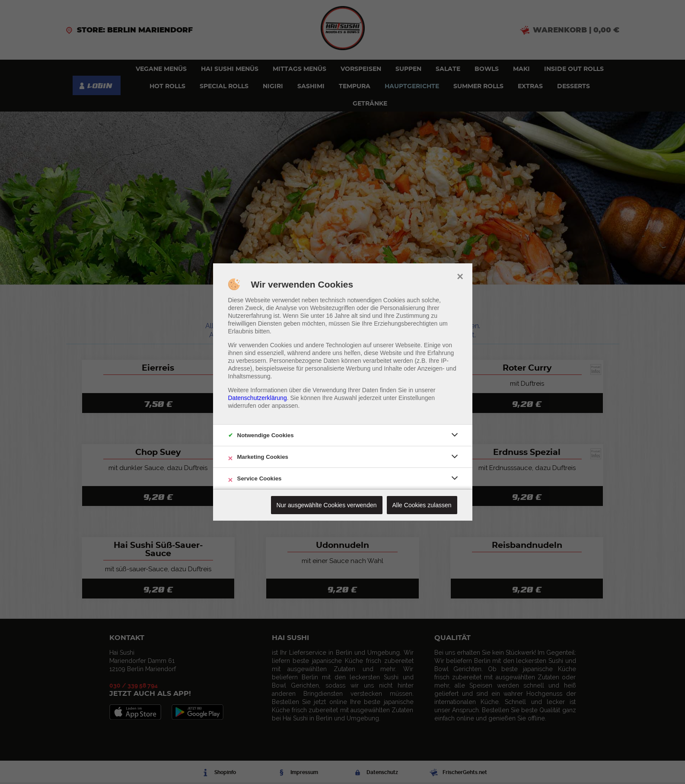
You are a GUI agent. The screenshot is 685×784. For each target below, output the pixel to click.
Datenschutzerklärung (258, 398)
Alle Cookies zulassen (422, 505)
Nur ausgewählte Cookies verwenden (327, 505)
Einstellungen (417, 398)
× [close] (460, 275)
